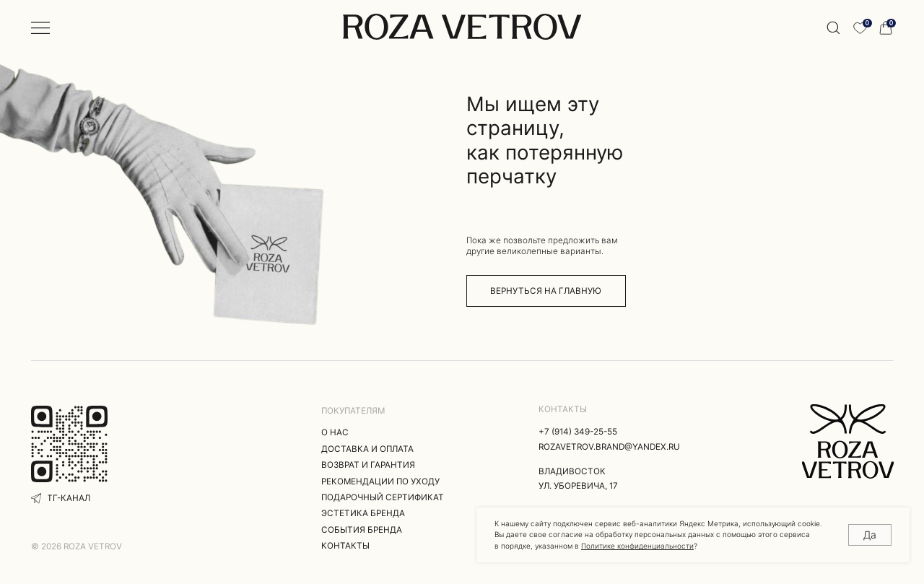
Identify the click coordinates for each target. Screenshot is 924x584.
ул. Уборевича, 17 (578, 486)
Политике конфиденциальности (637, 546)
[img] (848, 441)
